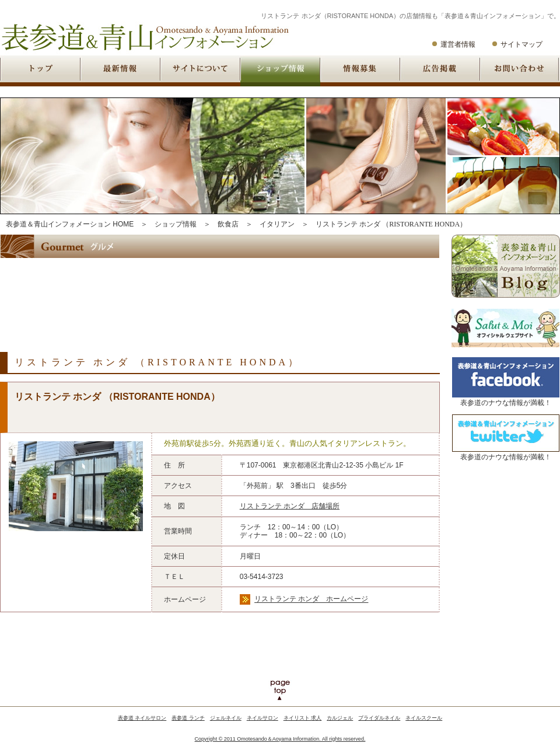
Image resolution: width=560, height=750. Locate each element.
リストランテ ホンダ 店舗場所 (290, 506)
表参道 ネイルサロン (142, 718)
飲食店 (228, 224)
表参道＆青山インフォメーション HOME (70, 224)
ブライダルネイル (379, 718)
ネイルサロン (262, 718)
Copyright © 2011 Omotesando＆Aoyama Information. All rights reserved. (280, 739)
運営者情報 (458, 44)
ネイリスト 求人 (303, 718)
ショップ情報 (176, 224)
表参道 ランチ (188, 718)
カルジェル (340, 718)
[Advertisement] (212, 295)
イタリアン (277, 224)
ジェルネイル (226, 718)
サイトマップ (521, 44)
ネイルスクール (424, 718)
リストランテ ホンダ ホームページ (311, 599)
